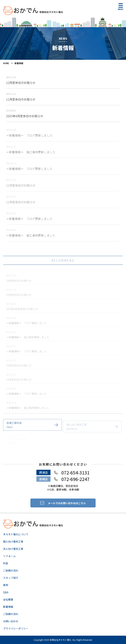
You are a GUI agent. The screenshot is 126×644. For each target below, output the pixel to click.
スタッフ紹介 (11, 578)
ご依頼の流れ (11, 570)
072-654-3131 (75, 472)
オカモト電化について (16, 534)
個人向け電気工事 (13, 541)
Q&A (6, 592)
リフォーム (9, 556)
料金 (6, 563)
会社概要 (8, 599)
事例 (6, 585)
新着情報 (8, 607)
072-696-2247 (75, 479)
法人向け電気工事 (13, 549)
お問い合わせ (11, 621)
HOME (6, 63)
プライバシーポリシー (16, 628)
